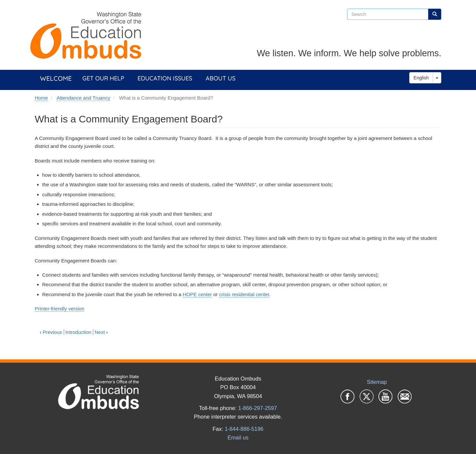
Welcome (56, 78)
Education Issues (165, 78)
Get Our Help (103, 78)
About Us (220, 78)
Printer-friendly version (59, 309)
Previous (51, 332)
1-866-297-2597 (257, 408)
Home (41, 98)
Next (101, 332)
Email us (238, 437)
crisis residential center (244, 294)
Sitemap (377, 382)
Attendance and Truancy (83, 98)
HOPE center (197, 294)
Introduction (78, 332)
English (421, 78)
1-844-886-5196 (244, 429)
